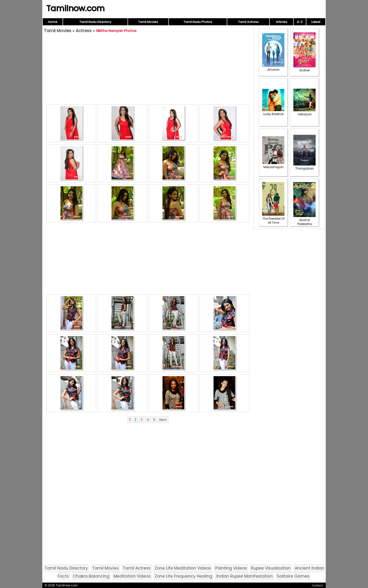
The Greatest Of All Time (273, 219)
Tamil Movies (148, 22)
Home (53, 22)
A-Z (300, 22)
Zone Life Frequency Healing (183, 576)
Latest (316, 22)
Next (163, 420)
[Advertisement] (148, 70)
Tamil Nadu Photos (198, 22)
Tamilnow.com (75, 8)
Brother (304, 68)
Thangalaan (304, 166)
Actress (84, 31)
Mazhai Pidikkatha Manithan (304, 222)
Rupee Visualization (271, 568)
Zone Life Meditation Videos (183, 568)
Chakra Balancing (91, 576)
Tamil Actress (248, 22)
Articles (282, 22)
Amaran (273, 68)
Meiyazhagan (273, 165)
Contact (317, 585)
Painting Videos (231, 568)
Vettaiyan (304, 112)
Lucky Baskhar (273, 112)
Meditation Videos (132, 576)
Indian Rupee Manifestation (244, 576)
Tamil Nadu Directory (95, 22)
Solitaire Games (293, 576)
